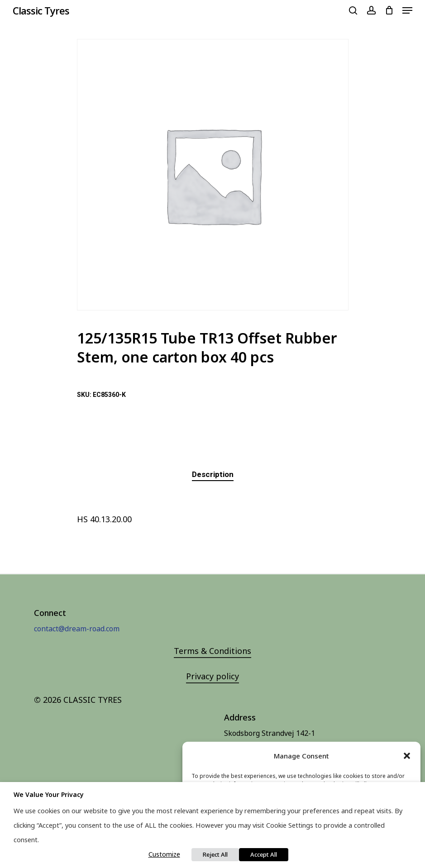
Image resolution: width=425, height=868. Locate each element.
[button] (407, 756)
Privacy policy (212, 676)
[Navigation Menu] (407, 10)
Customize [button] (164, 854)
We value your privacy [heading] (49, 794)
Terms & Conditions (212, 651)
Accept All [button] (264, 854)
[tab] (213, 475)
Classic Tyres (41, 10)
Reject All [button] (215, 854)
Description (213, 474)
